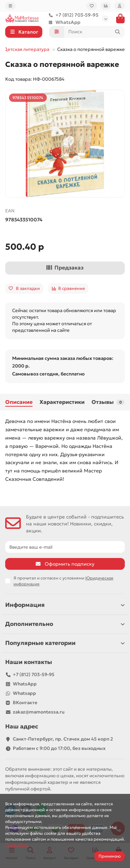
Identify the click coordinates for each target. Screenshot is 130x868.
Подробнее (17, 845)
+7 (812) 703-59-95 (72, 15)
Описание (19, 402)
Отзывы (108, 402)
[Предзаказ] (65, 268)
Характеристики (62, 402)
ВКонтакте (25, 703)
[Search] (95, 32)
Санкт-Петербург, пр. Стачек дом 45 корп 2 (63, 739)
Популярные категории (65, 643)
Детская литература (27, 49)
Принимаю (110, 856)
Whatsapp (24, 693)
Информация (65, 605)
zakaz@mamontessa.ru (39, 712)
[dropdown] (10, 6)
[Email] (65, 547)
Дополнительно (65, 624)
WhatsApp (63, 22)
